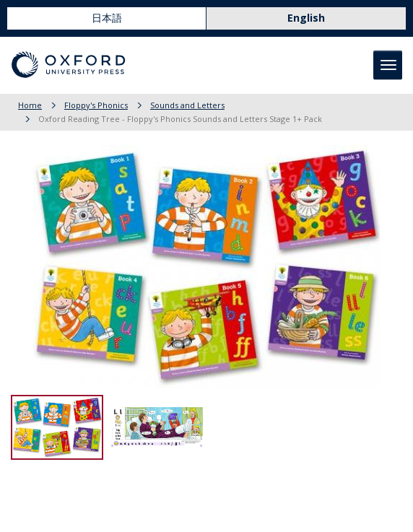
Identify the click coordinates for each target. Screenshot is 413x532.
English (306, 18)
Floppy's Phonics (96, 105)
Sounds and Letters (187, 105)
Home (30, 105)
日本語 (107, 18)
